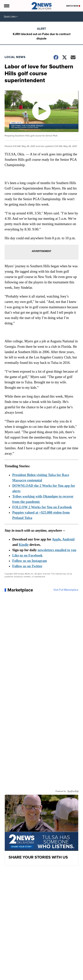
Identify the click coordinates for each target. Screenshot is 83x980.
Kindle (24, 545)
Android (68, 539)
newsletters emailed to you (57, 550)
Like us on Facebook (27, 555)
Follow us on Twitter (27, 566)
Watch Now (73, 6)
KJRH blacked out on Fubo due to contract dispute (42, 36)
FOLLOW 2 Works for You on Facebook (42, 507)
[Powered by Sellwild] (73, 791)
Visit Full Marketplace (66, 590)
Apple (56, 539)
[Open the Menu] (6, 6)
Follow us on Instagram (30, 561)
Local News (15, 57)
